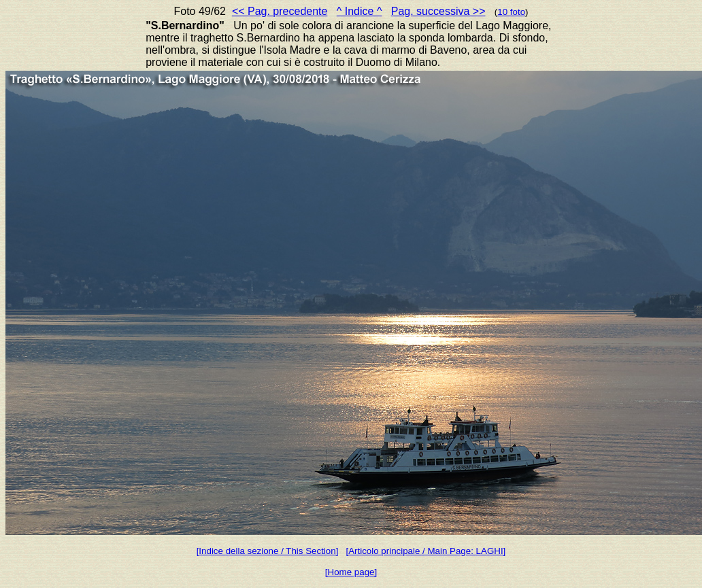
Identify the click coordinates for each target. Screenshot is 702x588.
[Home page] (351, 572)
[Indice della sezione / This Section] (268, 551)
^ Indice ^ (360, 11)
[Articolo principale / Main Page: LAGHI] (425, 551)
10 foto (511, 12)
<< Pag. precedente (280, 11)
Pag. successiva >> (438, 11)
